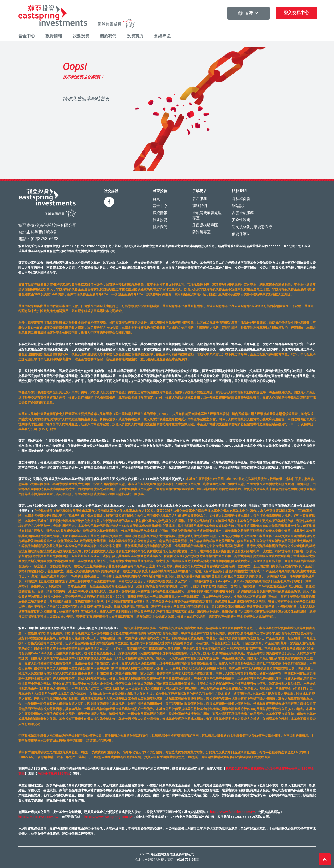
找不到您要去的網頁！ (83, 77)
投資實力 (135, 36)
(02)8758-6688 (188, 859)
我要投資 (81, 36)
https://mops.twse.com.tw (38, 816)
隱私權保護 (241, 198)
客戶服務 (200, 198)
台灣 (249, 13)
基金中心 (27, 36)
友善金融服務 (243, 212)
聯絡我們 (200, 205)
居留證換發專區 (205, 224)
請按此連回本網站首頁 (86, 98)
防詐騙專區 (201, 231)
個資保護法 (241, 233)
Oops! (75, 66)
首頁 (156, 198)
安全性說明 (241, 219)
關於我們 (108, 36)
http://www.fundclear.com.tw (232, 811)
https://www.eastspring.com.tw (108, 816)
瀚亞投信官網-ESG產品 (54, 773)
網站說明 (239, 205)
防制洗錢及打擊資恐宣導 (252, 226)
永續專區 (162, 36)
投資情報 (54, 36)
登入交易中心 (296, 13)
